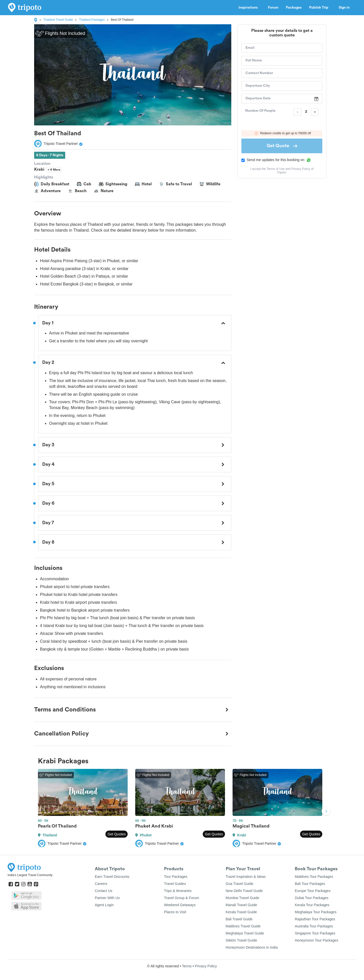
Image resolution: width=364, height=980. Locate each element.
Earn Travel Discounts (112, 877)
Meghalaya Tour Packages (316, 912)
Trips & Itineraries (178, 891)
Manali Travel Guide (242, 905)
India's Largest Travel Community (30, 875)
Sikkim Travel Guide (241, 940)
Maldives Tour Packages (314, 877)
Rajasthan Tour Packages (315, 919)
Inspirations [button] (249, 8)
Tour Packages (176, 877)
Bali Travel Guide (239, 919)
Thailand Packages (92, 20)
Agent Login (104, 905)
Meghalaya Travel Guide (245, 933)
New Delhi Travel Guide (244, 891)
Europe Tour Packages (313, 891)
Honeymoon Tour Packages (316, 940)
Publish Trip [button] (320, 8)
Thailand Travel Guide (58, 20)
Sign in (344, 8)
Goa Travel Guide (240, 884)
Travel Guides (175, 884)
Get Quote (282, 146)
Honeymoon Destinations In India (252, 947)
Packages (294, 8)
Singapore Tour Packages (315, 933)
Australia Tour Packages (314, 926)
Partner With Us (107, 898)
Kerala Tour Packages (312, 905)
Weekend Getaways (180, 905)
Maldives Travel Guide (243, 926)
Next (326, 812)
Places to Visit (175, 912)
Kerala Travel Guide (241, 912)
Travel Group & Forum (182, 898)
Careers (101, 884)
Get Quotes (117, 834)
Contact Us (104, 891)
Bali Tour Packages (310, 884)
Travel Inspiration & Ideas (246, 877)
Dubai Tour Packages (312, 898)
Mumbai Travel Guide (243, 898)
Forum (273, 8)
